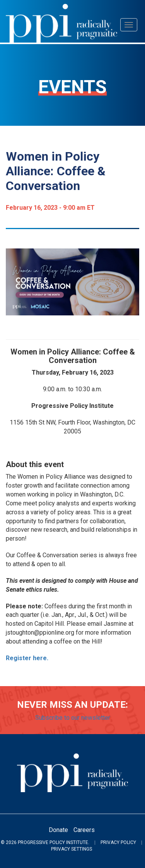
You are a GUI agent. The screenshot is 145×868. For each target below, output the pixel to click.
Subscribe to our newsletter (73, 718)
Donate (58, 830)
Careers (84, 830)
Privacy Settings (72, 849)
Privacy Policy (118, 842)
